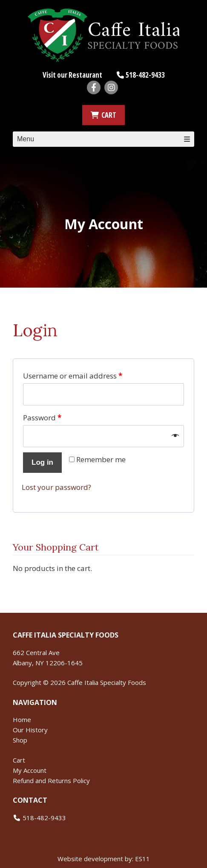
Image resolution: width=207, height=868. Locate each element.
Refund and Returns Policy (51, 781)
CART (103, 115)
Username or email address (73, 376)
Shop (20, 740)
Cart (19, 760)
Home (22, 719)
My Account (30, 770)
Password (42, 418)
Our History (30, 730)
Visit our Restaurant (72, 75)
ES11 (142, 859)
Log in (42, 462)
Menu (103, 139)
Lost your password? (56, 487)
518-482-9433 (145, 75)
